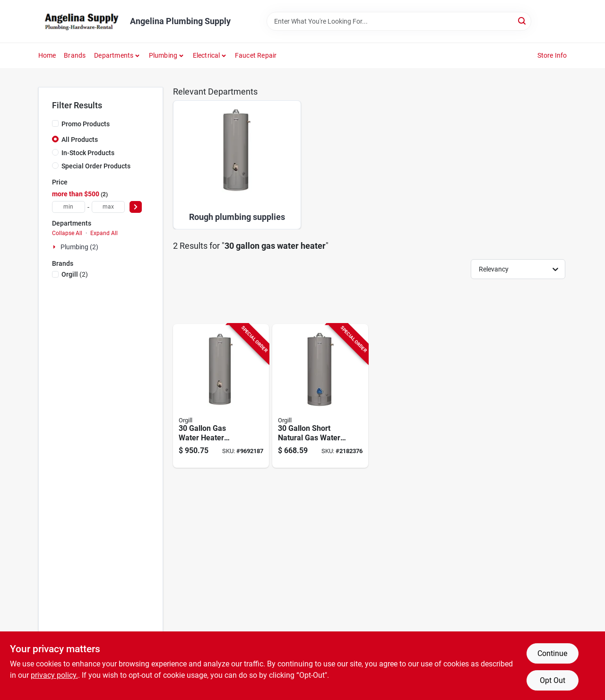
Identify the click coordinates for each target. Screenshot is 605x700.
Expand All (104, 233)
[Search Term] (399, 21)
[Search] (523, 21)
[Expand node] (55, 247)
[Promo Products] (55, 123)
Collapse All (67, 233)
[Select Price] (136, 207)
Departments (114, 55)
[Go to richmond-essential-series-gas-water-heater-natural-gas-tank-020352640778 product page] (320, 396)
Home (47, 55)
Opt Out (553, 680)
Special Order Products (96, 166)
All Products (80, 140)
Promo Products (86, 124)
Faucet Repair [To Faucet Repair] (256, 55)
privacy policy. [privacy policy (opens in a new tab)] (54, 675)
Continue (552, 653)
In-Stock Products (88, 153)
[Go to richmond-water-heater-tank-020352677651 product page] (221, 396)
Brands (75, 55)
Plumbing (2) (79, 247)
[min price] (69, 207)
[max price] (108, 207)
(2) (75, 274)
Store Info (552, 55)
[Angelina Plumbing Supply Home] (81, 21)
